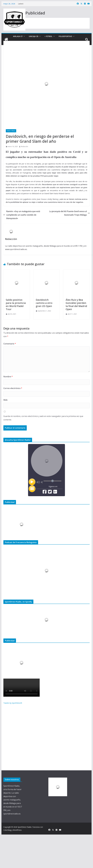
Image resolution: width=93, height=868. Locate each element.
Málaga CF (18, 36)
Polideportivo (65, 36)
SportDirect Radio (25, 827)
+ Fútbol (48, 36)
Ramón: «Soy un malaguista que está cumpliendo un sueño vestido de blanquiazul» (22, 215)
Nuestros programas (40, 42)
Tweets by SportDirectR (13, 703)
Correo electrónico (13, 388)
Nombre (8, 377)
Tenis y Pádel (11, 131)
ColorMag (7, 830)
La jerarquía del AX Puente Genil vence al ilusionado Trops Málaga (69, 213)
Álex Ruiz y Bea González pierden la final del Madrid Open (76, 304)
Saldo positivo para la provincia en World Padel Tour (16, 304)
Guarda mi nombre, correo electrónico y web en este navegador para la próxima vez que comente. (43, 418)
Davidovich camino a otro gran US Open (44, 303)
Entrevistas (19, 42)
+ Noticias (61, 42)
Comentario (10, 344)
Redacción (24, 146)
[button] (24, 36)
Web (5, 400)
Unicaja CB (33, 36)
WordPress (17, 830)
